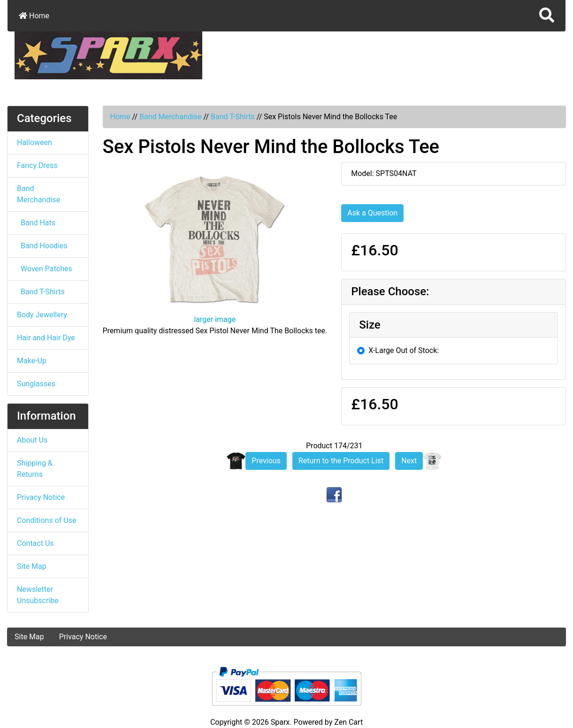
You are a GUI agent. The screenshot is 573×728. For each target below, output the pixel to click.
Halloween (34, 142)
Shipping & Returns (35, 469)
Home (34, 16)
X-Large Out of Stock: (404, 350)
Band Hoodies (42, 246)
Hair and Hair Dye (46, 338)
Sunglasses (36, 384)
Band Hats (36, 223)
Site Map (32, 566)
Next (409, 461)
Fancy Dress (37, 165)
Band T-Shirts (233, 117)
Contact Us (35, 543)
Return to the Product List (341, 461)
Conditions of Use (46, 520)
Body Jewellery (42, 315)
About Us (32, 440)
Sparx (280, 722)
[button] (138, 486)
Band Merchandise (171, 117)
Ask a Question (372, 213)
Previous (266, 461)
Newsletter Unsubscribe (38, 595)
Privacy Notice (41, 497)
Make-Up (32, 361)
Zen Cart (348, 722)
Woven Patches (45, 269)
